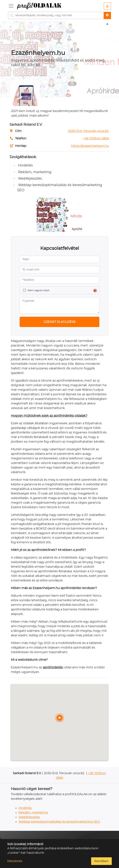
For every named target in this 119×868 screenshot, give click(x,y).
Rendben (101, 861)
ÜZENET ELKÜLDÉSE (60, 322)
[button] (59, 718)
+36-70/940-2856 (96, 138)
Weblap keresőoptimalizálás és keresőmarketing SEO (59, 822)
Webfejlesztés (29, 817)
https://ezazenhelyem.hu (90, 146)
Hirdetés (25, 808)
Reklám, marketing (33, 813)
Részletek (15, 861)
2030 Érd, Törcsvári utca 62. (88, 131)
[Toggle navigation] (11, 6)
